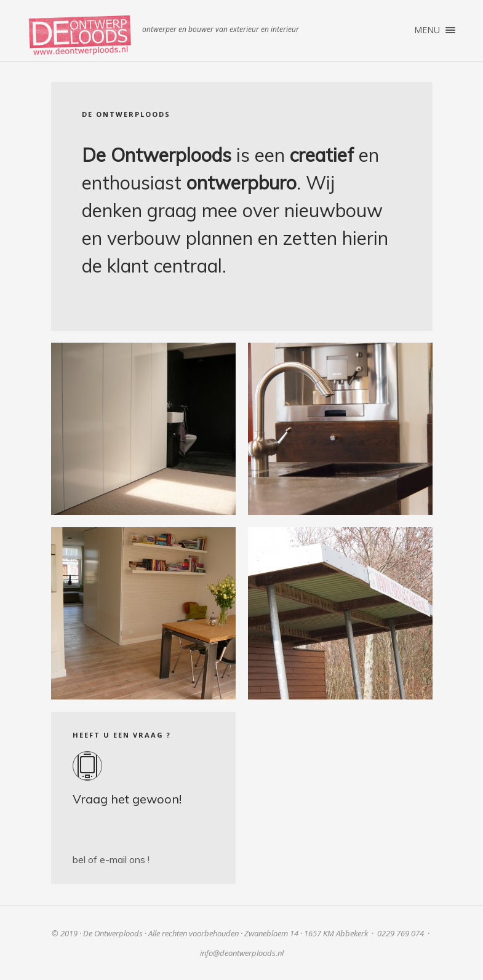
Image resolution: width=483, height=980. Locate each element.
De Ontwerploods (80, 35)
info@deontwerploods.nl (242, 953)
